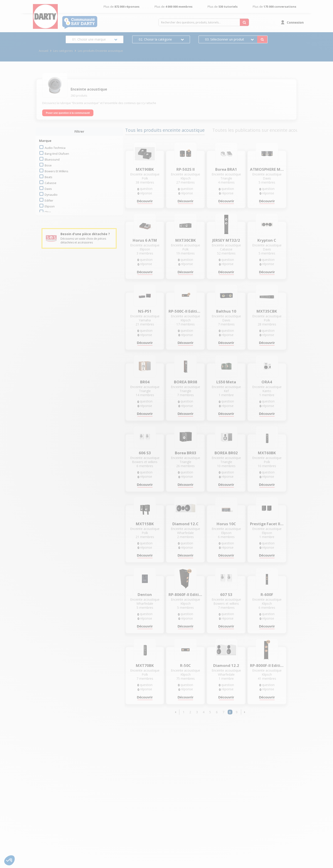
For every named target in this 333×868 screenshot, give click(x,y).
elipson (50, 206)
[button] (176, 712)
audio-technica (55, 148)
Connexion (295, 22)
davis (48, 189)
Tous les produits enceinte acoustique (165, 130)
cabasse (51, 183)
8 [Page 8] (230, 712)
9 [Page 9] (237, 712)
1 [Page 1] (184, 712)
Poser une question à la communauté (68, 113)
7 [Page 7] (223, 712)
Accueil (44, 51)
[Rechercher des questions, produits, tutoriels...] (244, 22)
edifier (49, 201)
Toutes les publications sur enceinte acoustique (262, 130)
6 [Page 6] (217, 712)
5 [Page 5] (210, 712)
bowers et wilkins (57, 171)
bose (48, 165)
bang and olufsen (57, 154)
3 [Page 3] (197, 712)
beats (49, 177)
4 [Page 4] (203, 712)
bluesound (52, 160)
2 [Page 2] (190, 712)
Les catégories (63, 51)
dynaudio (51, 195)
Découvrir (145, 201)
